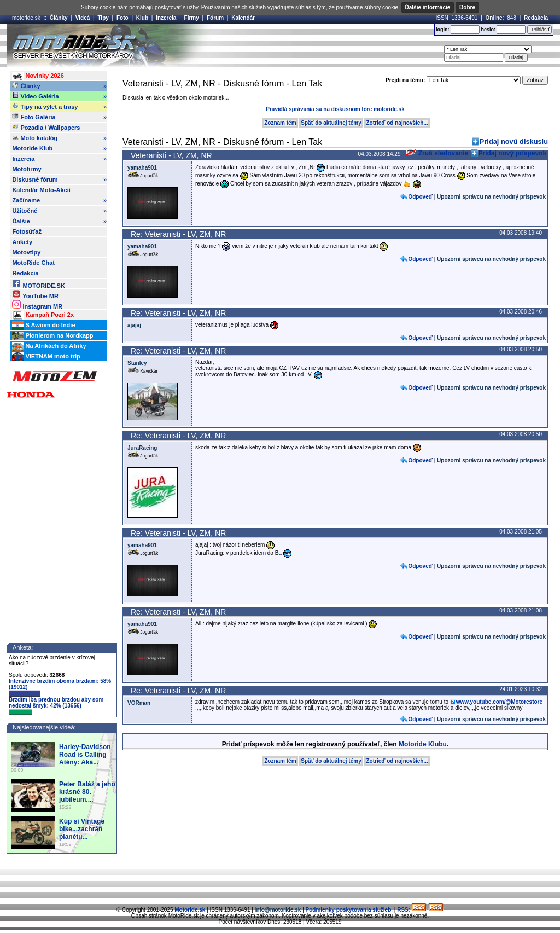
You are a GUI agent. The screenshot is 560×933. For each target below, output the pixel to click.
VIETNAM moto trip (46, 357)
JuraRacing (142, 448)
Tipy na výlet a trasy (59, 107)
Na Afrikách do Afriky (49, 346)
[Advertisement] (296, 45)
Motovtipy (26, 252)
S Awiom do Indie (43, 326)
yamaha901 (142, 168)
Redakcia (536, 18)
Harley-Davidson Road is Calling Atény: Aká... (85, 755)
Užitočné (59, 211)
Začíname (59, 200)
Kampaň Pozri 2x (43, 315)
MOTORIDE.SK (38, 284)
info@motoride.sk (278, 910)
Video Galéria (59, 96)
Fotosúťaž (27, 231)
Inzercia (166, 18)
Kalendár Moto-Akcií (41, 190)
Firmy (192, 18)
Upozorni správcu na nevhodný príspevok (491, 197)
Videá (83, 18)
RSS (403, 910)
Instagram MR (37, 305)
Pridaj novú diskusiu (514, 141)
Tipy (103, 18)
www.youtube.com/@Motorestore (499, 702)
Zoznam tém (280, 123)
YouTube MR (35, 294)
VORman (139, 703)
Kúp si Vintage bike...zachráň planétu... (82, 829)
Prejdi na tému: (405, 80)
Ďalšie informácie (428, 7)
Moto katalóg (59, 138)
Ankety (22, 242)
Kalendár (243, 18)
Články (59, 18)
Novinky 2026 (38, 76)
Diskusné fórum (59, 179)
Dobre (467, 7)
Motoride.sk (190, 910)
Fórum (215, 18)
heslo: (488, 30)
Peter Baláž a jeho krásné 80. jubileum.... (87, 792)
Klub (142, 18)
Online (494, 18)
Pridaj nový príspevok (513, 153)
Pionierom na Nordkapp (52, 336)
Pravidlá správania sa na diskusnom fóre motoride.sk (335, 109)
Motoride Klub (59, 148)
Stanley (137, 363)
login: (443, 30)
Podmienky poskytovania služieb (349, 910)
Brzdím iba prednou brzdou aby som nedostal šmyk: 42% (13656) (56, 706)
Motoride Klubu (423, 744)
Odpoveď (420, 197)
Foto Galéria (59, 117)
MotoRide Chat (33, 263)
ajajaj (134, 325)
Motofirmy (27, 169)
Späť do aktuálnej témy (331, 123)
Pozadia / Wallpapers (46, 127)
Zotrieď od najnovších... (397, 123)
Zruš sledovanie (437, 153)
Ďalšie (59, 221)
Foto (122, 18)
